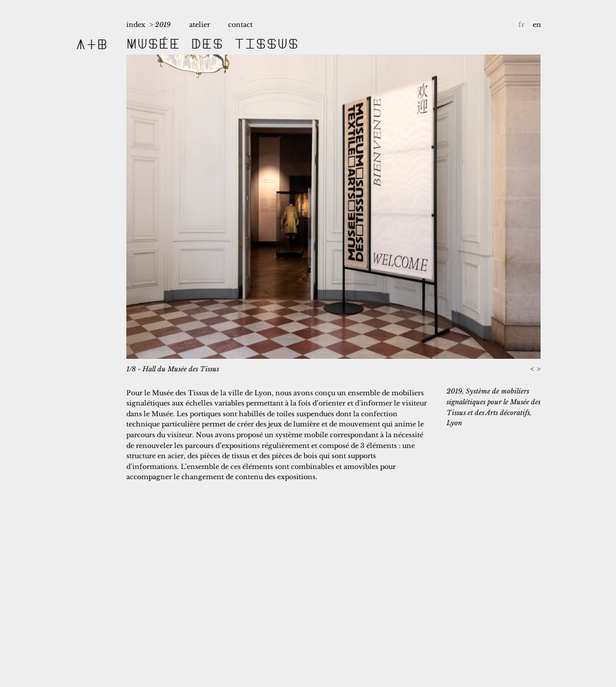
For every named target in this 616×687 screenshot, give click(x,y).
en (537, 25)
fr (521, 25)
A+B (92, 44)
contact (240, 25)
